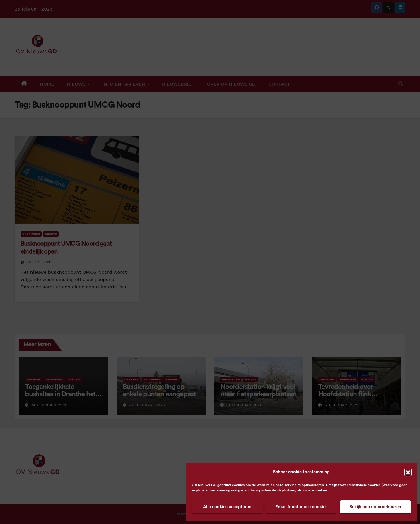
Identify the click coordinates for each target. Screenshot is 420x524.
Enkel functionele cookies (301, 507)
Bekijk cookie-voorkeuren (375, 507)
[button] (408, 472)
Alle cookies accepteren (227, 507)
